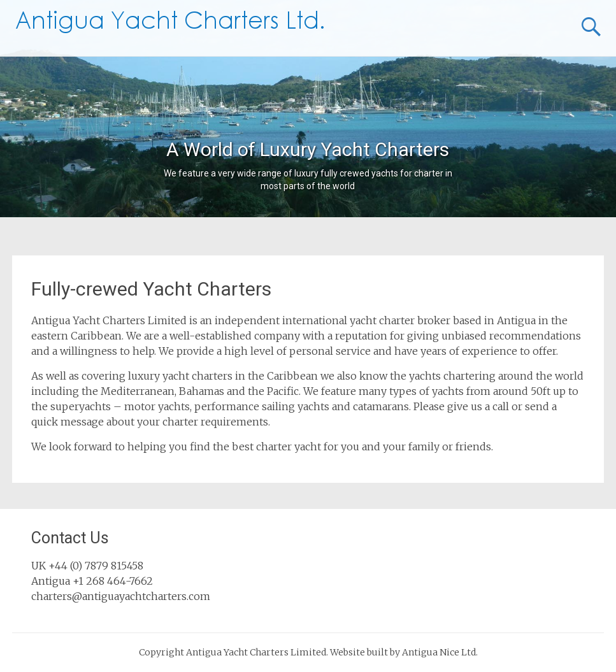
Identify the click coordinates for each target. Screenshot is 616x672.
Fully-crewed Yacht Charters (151, 289)
